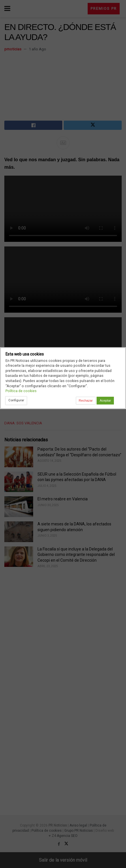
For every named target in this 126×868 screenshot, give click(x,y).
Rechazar (86, 400)
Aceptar (105, 400)
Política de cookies (21, 391)
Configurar (16, 400)
